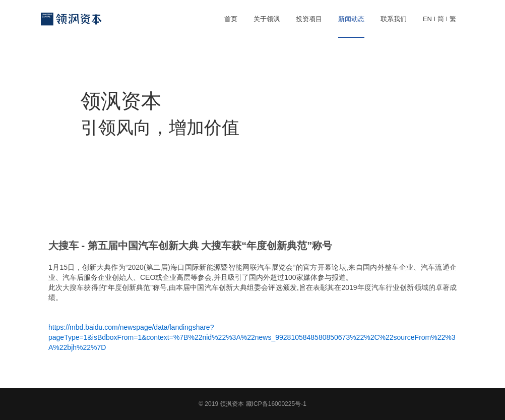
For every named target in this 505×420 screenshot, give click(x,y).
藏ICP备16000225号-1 (276, 404)
